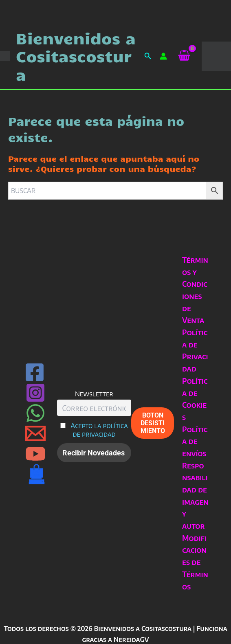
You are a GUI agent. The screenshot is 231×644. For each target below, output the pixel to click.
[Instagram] (35, 393)
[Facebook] (35, 372)
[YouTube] (35, 454)
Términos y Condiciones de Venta (195, 290)
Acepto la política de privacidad (99, 430)
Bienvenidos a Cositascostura (76, 56)
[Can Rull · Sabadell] (37, 474)
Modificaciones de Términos (195, 562)
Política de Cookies (195, 399)
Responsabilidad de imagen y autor (195, 496)
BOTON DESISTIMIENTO (153, 423)
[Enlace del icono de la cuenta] (163, 56)
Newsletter (94, 394)
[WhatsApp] (35, 413)
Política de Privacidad (195, 350)
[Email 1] (35, 433)
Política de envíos (195, 441)
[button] (148, 56)
